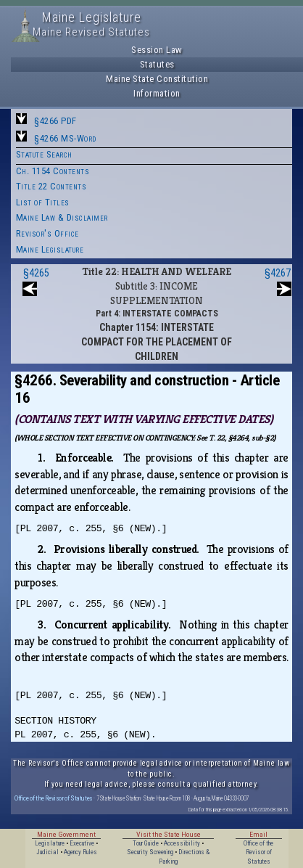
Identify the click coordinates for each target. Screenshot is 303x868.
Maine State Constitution (157, 79)
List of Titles (43, 202)
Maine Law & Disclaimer (62, 217)
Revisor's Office (47, 233)
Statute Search (44, 154)
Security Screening (150, 852)
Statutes (157, 64)
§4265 (36, 273)
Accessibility (182, 843)
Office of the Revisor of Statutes (54, 798)
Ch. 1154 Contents (53, 171)
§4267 (278, 273)
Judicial (47, 852)
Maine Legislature (50, 249)
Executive (82, 843)
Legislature (50, 843)
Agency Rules (80, 852)
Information (157, 93)
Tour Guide (146, 843)
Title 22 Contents (51, 186)
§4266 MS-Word (65, 138)
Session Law (157, 50)
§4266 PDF (55, 121)
